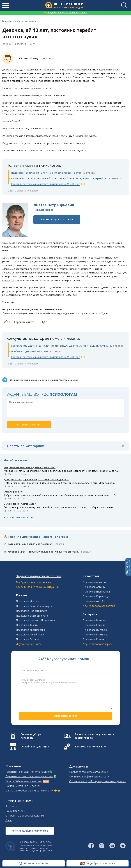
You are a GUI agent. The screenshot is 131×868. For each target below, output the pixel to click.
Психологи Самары (28, 639)
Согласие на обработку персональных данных (97, 781)
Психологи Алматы (94, 582)
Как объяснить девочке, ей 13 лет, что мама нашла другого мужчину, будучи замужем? (60, 346)
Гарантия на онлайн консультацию (27, 772)
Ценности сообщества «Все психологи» (29, 791)
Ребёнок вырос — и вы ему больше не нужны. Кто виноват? (43, 552)
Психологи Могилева (96, 635)
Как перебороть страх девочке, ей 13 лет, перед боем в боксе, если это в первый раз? (60, 178)
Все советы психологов (18, 517)
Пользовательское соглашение (89, 772)
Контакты (11, 806)
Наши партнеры (15, 811)
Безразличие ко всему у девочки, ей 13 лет (30, 467)
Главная (7, 21)
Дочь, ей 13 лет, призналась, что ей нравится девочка (37, 479)
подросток (8, 280)
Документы (79, 766)
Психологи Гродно (94, 639)
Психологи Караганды (96, 596)
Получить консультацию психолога (66, 13)
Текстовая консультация (91, 747)
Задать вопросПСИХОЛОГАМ (128, 567)
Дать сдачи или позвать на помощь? (30, 544)
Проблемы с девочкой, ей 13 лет (30, 351)
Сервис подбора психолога (31, 736)
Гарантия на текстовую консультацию (29, 776)
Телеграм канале (68, 380)
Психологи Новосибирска (32, 611)
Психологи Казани (27, 625)
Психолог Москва (44, 210)
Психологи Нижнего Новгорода (35, 620)
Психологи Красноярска (30, 630)
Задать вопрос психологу (57, 219)
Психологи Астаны (94, 587)
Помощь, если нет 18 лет (21, 786)
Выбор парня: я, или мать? (20, 504)
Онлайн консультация (35, 747)
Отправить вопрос (66, 716)
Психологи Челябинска (30, 635)
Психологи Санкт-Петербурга (34, 606)
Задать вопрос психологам (23, 191)
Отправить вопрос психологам (25, 816)
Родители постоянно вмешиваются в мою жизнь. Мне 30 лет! (46, 184)
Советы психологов (25, 21)
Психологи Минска (94, 620)
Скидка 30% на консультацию (24, 781)
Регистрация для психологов (30, 831)
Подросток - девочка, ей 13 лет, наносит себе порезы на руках (47, 173)
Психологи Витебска (95, 630)
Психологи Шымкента (96, 592)
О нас (9, 820)
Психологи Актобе (94, 601)
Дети (32, 44)
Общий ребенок (14, 492)
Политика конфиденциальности (89, 777)
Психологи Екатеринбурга (32, 616)
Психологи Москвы (28, 601)
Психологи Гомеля (94, 625)
